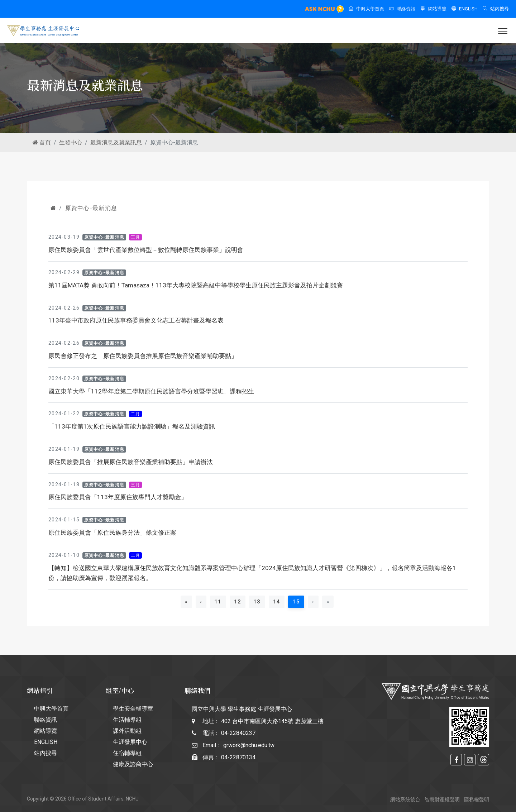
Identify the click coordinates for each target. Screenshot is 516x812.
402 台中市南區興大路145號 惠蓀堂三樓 (272, 721)
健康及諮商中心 (133, 764)
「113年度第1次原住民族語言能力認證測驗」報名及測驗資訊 (132, 426)
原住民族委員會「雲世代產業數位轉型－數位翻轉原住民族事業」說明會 (146, 250)
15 (298, 601)
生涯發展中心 (130, 742)
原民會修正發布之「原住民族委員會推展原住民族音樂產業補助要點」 (143, 356)
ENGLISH (465, 9)
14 (277, 602)
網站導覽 (433, 9)
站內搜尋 (496, 9)
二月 (136, 414)
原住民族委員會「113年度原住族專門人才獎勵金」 (118, 497)
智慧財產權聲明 (442, 799)
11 (218, 602)
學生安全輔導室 (133, 709)
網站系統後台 (405, 799)
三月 (136, 237)
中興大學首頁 (366, 9)
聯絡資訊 (402, 9)
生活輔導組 (127, 720)
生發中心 (71, 142)
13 (257, 602)
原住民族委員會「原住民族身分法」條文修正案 (112, 532)
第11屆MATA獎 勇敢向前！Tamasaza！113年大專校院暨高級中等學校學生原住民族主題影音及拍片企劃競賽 (196, 285)
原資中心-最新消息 (91, 208)
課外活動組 (127, 731)
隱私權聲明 (477, 799)
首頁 (42, 142)
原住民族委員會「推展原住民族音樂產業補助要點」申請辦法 (131, 462)
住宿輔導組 (127, 753)
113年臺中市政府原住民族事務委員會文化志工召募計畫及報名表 (136, 320)
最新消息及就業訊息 (116, 142)
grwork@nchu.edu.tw (249, 745)
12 (238, 602)
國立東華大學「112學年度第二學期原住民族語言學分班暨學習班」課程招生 (151, 391)
